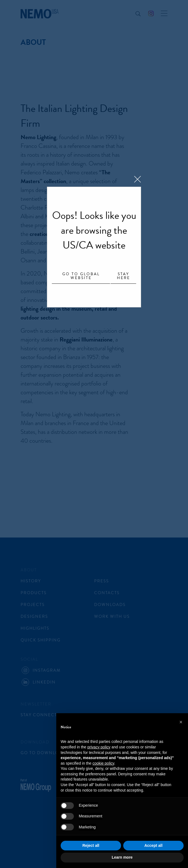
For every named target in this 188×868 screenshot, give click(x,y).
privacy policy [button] (99, 747)
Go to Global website (81, 276)
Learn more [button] (122, 857)
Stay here (124, 276)
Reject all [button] (91, 845)
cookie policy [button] (103, 763)
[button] (181, 722)
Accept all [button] (153, 845)
